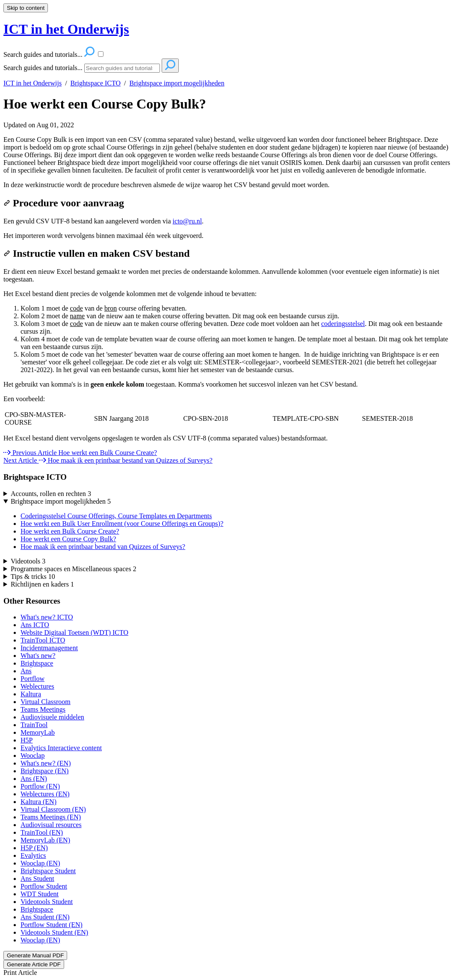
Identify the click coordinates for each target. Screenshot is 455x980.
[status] (227, 384)
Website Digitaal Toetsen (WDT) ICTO (74, 632)
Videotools (28, 561)
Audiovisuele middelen (52, 717)
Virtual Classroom (46, 702)
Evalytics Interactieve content (61, 748)
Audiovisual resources (51, 825)
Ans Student (37, 879)
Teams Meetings (43, 709)
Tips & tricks (33, 577)
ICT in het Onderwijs (32, 83)
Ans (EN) (34, 779)
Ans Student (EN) (45, 917)
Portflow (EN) (40, 786)
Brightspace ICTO (96, 83)
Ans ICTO (35, 625)
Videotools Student (47, 902)
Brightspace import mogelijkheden (177, 83)
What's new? (38, 656)
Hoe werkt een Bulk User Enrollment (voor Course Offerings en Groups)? (122, 524)
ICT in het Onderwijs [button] (66, 29)
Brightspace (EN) (44, 771)
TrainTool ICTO (43, 640)
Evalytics (33, 855)
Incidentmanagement (49, 648)
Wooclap (32, 756)
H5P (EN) (34, 848)
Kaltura (31, 694)
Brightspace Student (48, 871)
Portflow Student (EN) (52, 925)
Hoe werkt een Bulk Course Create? (70, 531)
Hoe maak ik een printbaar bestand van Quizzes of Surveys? (103, 547)
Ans (26, 671)
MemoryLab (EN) (45, 840)
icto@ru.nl (188, 221)
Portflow (32, 679)
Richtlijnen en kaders (42, 584)
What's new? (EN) (46, 763)
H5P (27, 740)
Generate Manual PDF (35, 955)
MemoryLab (38, 732)
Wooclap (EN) (40, 863)
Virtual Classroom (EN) (53, 809)
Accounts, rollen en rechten (51, 494)
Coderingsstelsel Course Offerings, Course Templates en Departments (116, 516)
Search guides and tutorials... (43, 68)
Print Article (20, 973)
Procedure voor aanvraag (64, 203)
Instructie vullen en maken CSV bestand (97, 253)
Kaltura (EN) (38, 802)
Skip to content (26, 8)
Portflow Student (44, 886)
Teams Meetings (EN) (51, 817)
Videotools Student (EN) (54, 932)
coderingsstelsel (343, 324)
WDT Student (40, 894)
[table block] (227, 419)
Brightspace (37, 663)
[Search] (122, 68)
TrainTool (34, 725)
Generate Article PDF (34, 964)
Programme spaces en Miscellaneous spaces (74, 569)
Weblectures (37, 686)
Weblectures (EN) (45, 794)
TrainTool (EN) (42, 832)
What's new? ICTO (47, 617)
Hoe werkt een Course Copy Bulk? (105, 104)
